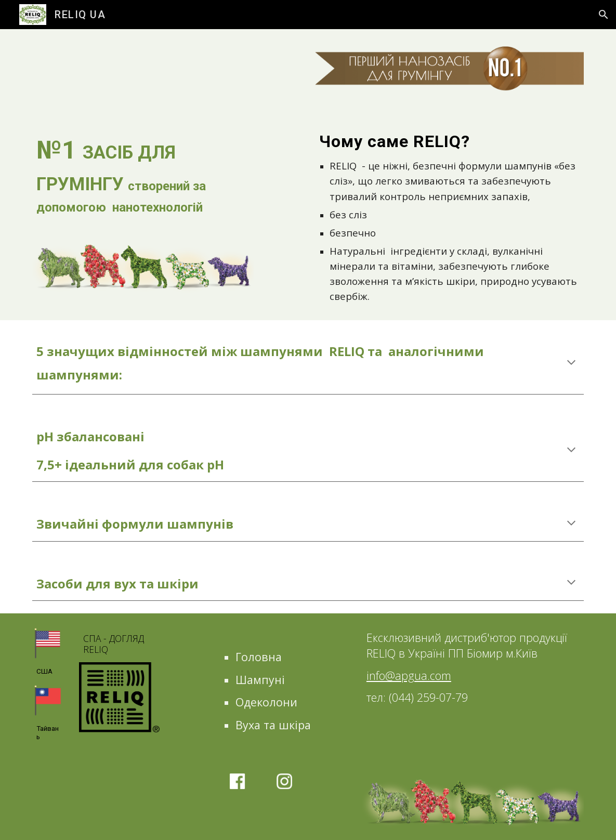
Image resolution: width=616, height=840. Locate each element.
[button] (604, 15)
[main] (143, 174)
